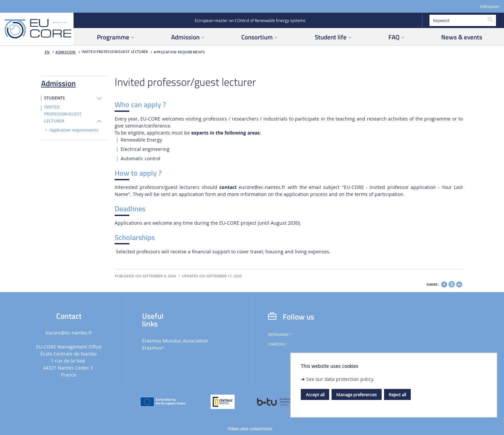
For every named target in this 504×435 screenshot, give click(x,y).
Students (54, 98)
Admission (490, 7)
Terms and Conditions (250, 429)
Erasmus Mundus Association (175, 341)
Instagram (280, 335)
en (47, 52)
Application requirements (179, 52)
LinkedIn (278, 344)
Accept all (315, 395)
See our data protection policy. (340, 379)
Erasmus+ (153, 348)
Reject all (397, 395)
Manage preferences (356, 395)
